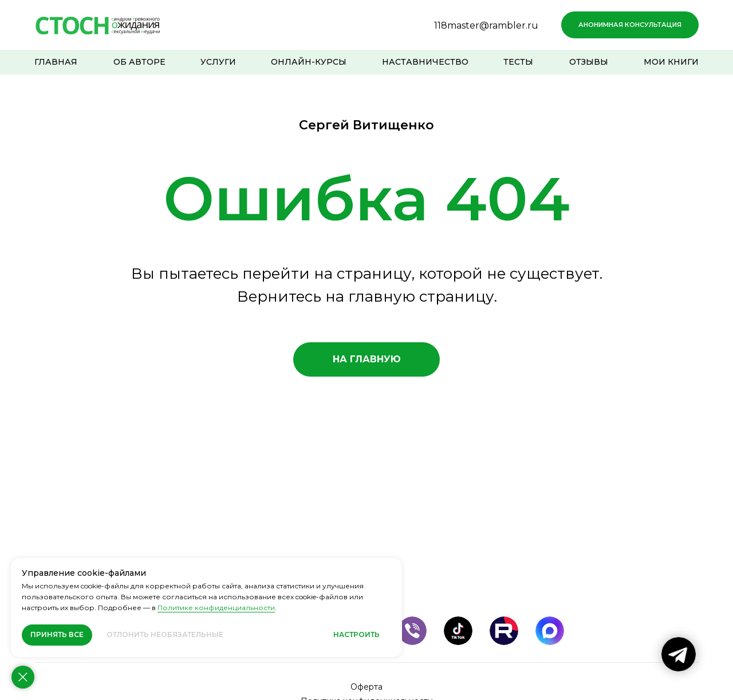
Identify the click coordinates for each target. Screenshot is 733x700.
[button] (630, 25)
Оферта (366, 687)
